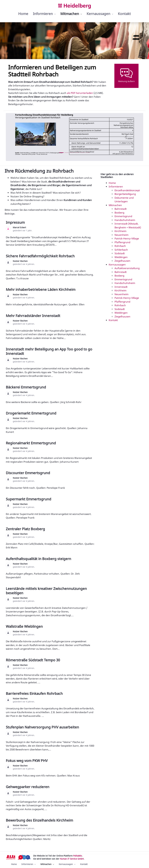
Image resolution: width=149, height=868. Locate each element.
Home (112, 183)
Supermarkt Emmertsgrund (29, 499)
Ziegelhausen (122, 261)
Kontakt (113, 320)
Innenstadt (121, 287)
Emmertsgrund (123, 216)
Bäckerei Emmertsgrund (26, 387)
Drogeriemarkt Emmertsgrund (32, 413)
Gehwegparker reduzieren (28, 787)
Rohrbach (120, 246)
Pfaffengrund (122, 242)
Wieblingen (121, 257)
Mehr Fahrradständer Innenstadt (33, 316)
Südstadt (120, 253)
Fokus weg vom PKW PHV (27, 761)
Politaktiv (78, 856)
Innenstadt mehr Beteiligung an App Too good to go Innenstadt (49, 351)
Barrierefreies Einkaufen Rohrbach (35, 693)
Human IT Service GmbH (72, 859)
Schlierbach (121, 250)
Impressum (16, 222)
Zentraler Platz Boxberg (26, 529)
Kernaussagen (117, 265)
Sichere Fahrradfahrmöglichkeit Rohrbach (41, 256)
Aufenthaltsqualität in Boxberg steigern (39, 559)
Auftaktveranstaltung (127, 268)
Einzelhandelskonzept (127, 190)
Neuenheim (121, 235)
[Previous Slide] (24, 135)
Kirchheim (120, 231)
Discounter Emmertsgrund (28, 473)
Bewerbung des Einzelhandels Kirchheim (40, 820)
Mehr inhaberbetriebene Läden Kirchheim (41, 289)
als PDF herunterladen (80, 93)
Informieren (116, 187)
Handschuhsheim (125, 220)
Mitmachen (115, 205)
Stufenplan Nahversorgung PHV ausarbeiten (43, 727)
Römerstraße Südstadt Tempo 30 (33, 660)
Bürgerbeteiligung (125, 194)
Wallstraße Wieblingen (25, 626)
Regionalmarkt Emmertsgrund (31, 443)
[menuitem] (23, 14)
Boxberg (119, 213)
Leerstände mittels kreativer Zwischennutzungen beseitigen (46, 591)
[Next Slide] (125, 135)
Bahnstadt (121, 209)
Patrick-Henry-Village (127, 238)
